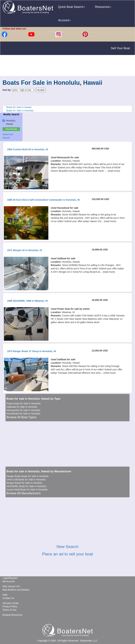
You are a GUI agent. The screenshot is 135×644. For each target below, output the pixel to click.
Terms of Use (9, 610)
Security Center (11, 603)
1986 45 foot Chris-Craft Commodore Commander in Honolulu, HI (43, 200)
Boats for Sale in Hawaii (19, 107)
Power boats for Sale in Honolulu (24, 403)
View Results (11, 129)
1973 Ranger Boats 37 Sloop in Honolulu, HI (31, 351)
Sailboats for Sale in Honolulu (22, 407)
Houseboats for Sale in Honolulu (23, 414)
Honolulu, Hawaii (9, 122)
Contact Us (8, 598)
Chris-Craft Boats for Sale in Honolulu (26, 480)
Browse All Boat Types (21, 417)
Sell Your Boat (120, 48)
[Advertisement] (67, 66)
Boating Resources (12, 615)
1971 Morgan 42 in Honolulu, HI (25, 250)
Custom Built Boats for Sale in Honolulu (27, 490)
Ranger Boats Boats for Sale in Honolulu (27, 476)
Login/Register (10, 578)
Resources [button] (103, 7)
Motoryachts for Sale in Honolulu (23, 410)
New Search (68, 547)
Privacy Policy (10, 606)
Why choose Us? (11, 586)
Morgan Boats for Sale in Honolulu (24, 483)
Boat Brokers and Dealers (16, 590)
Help (5, 595)
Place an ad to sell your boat (68, 554)
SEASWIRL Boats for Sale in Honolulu (26, 486)
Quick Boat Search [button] (72, 7)
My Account (9, 581)
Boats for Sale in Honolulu (20, 111)
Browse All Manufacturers (24, 493)
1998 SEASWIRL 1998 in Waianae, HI (27, 301)
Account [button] (64, 20)
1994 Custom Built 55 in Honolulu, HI (28, 149)
